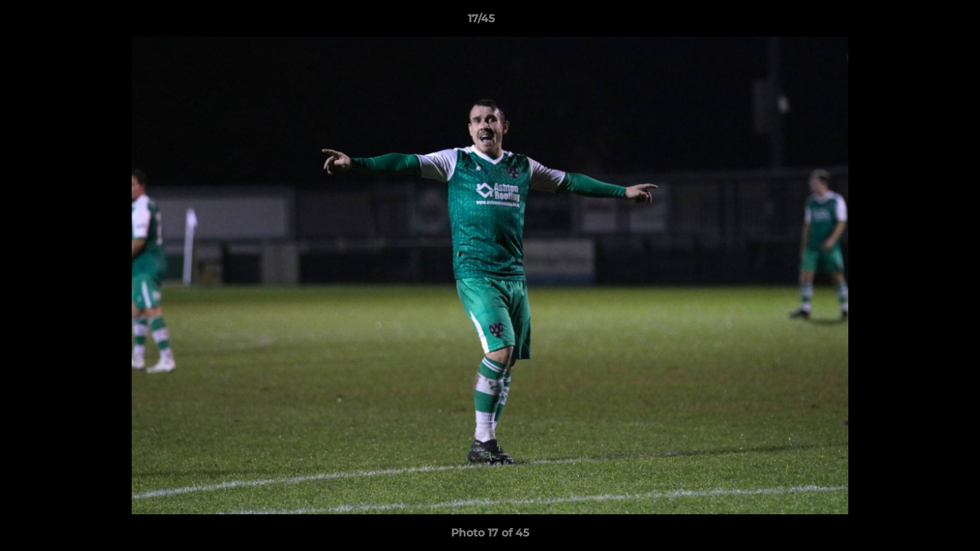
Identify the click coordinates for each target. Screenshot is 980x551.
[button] (916, 22)
